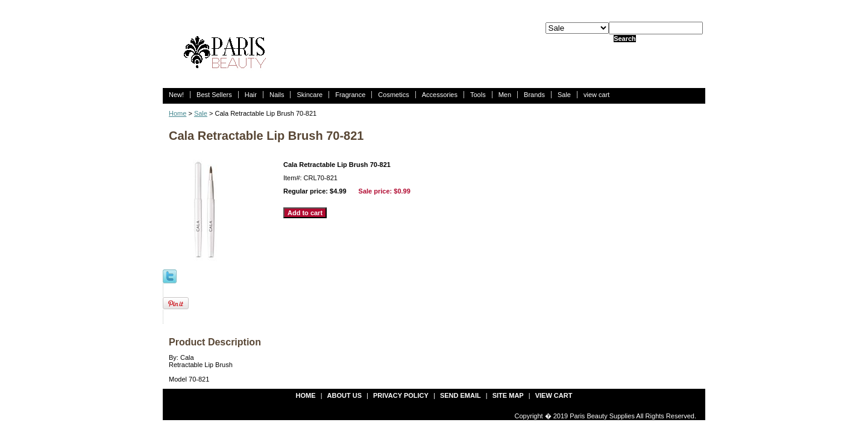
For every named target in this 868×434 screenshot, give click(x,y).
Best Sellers (214, 95)
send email (461, 395)
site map (508, 395)
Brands (534, 95)
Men (505, 95)
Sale (564, 95)
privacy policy (401, 395)
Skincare (310, 95)
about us (344, 395)
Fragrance (350, 95)
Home (178, 113)
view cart (596, 95)
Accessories (440, 95)
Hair (251, 95)
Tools (478, 95)
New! (176, 95)
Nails (277, 95)
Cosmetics (393, 95)
